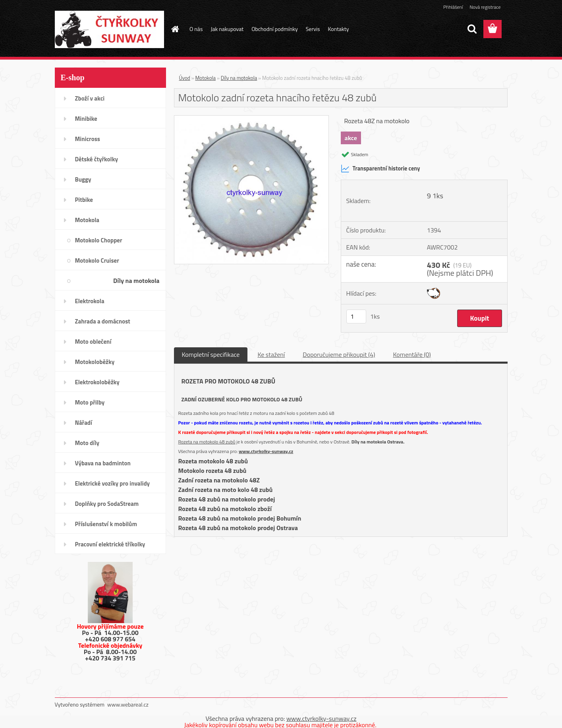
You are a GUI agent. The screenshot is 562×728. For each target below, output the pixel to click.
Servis (313, 29)
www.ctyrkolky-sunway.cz (266, 451)
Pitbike (84, 200)
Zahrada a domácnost (103, 321)
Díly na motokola (136, 281)
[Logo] (109, 29)
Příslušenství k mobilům (106, 524)
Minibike (86, 119)
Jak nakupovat (227, 29)
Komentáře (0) (412, 354)
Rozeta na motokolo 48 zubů (207, 442)
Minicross (88, 139)
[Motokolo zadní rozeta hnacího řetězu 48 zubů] (252, 119)
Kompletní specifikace (211, 354)
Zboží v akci (90, 98)
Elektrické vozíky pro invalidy (113, 483)
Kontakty (339, 29)
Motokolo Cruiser (97, 260)
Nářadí (84, 423)
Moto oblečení (93, 342)
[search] (472, 29)
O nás (196, 29)
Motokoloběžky (95, 362)
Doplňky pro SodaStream (107, 504)
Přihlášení (453, 7)
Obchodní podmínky (275, 29)
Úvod (185, 78)
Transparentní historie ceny (380, 168)
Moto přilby (90, 402)
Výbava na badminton (103, 463)
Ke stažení (271, 354)
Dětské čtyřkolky (97, 159)
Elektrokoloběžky (97, 382)
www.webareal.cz (128, 704)
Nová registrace (485, 7)
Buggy (83, 179)
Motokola (87, 220)
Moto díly (87, 443)
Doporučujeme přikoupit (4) (339, 354)
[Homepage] (174, 29)
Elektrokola (90, 301)
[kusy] (356, 317)
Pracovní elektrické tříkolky (110, 544)
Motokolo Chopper (99, 240)
